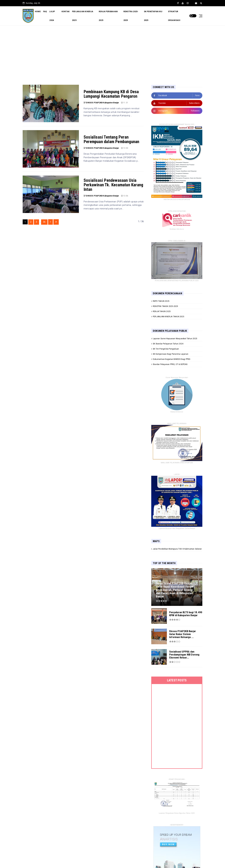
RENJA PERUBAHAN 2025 (108, 16)
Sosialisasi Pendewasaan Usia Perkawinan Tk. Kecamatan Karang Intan (113, 185)
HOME (38, 12)
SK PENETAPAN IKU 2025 (153, 16)
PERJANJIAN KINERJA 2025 (83, 16)
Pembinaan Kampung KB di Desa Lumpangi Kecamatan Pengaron (111, 94)
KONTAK (66, 12)
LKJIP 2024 (52, 16)
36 (44, 222)
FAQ (45, 12)
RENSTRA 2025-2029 (131, 16)
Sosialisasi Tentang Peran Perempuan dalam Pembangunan (111, 139)
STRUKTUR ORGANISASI (174, 16)
